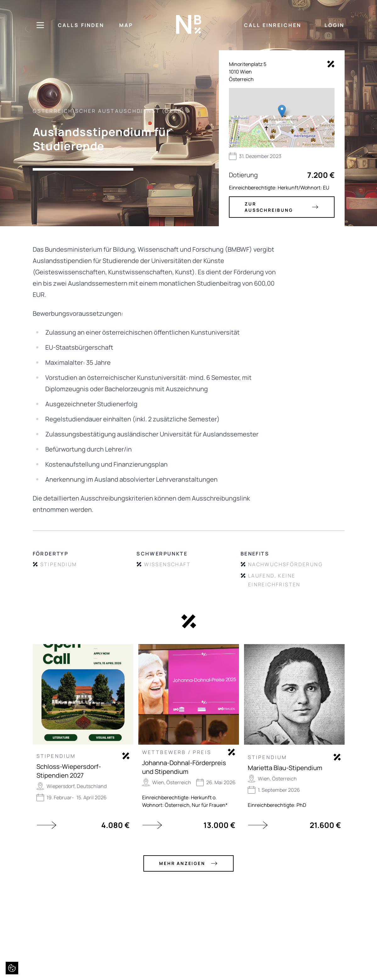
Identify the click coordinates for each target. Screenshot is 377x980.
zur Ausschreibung (282, 207)
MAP (126, 25)
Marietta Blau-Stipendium (285, 768)
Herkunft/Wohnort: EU (303, 188)
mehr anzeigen (188, 863)
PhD (301, 805)
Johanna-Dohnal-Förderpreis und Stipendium (184, 767)
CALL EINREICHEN (273, 25)
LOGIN (335, 25)
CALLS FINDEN (81, 25)
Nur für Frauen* (210, 805)
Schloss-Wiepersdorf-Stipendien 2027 (69, 771)
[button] (282, 111)
